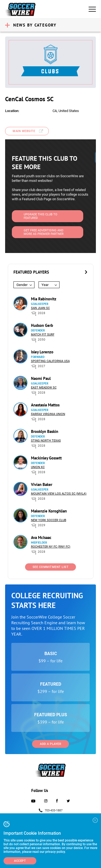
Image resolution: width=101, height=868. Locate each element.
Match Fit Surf (43, 335)
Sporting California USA (50, 361)
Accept (20, 861)
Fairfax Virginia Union (48, 414)
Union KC (38, 467)
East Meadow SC (44, 388)
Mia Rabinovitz (44, 299)
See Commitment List (51, 567)
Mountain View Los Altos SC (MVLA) (59, 494)
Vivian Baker (42, 484)
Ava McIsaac (41, 537)
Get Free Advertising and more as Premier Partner (44, 232)
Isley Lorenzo (42, 352)
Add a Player (50, 744)
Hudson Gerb (42, 325)
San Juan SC (40, 308)
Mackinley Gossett (46, 458)
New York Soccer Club (49, 520)
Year (45, 285)
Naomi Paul (41, 378)
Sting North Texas (46, 441)
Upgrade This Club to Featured (41, 216)
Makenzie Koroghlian (49, 511)
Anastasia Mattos (45, 405)
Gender (22, 285)
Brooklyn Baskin (45, 431)
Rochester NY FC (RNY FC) (51, 547)
